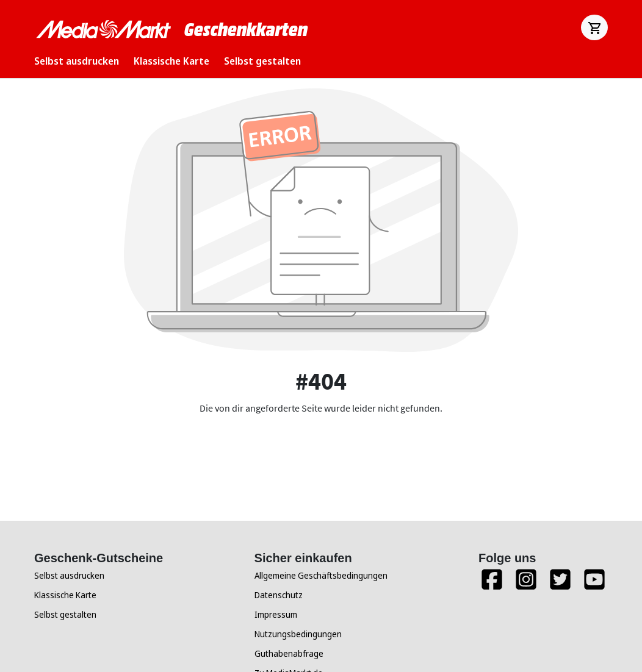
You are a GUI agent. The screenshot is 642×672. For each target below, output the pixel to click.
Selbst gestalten (262, 61)
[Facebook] (492, 585)
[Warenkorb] (594, 27)
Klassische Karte (171, 61)
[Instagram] (526, 585)
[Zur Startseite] (104, 29)
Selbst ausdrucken (77, 61)
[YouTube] (594, 585)
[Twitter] (560, 585)
